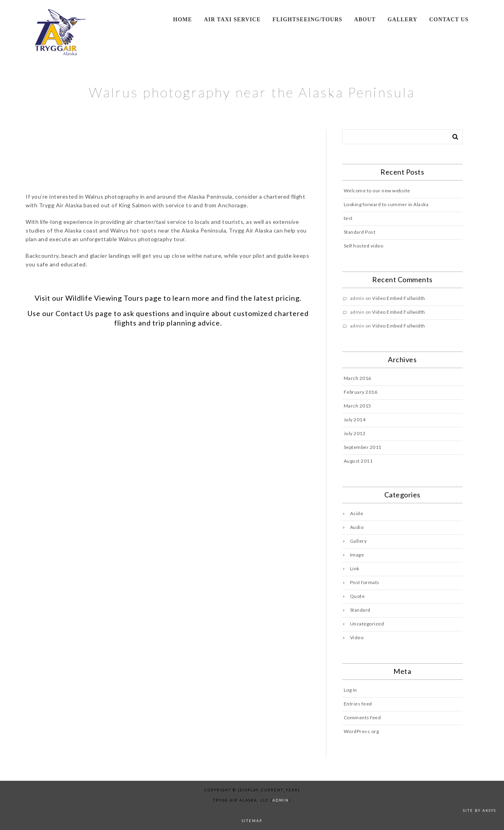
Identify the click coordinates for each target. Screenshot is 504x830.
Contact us (449, 20)
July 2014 (355, 420)
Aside (357, 513)
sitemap (252, 821)
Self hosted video (364, 246)
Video (357, 637)
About (365, 20)
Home (183, 20)
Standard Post (360, 232)
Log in (350, 690)
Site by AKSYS (480, 810)
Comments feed (362, 717)
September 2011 (363, 447)
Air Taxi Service (232, 20)
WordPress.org (361, 731)
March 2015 (358, 406)
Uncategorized (367, 624)
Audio (357, 527)
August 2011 (358, 461)
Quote (358, 596)
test (348, 218)
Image (357, 555)
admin (281, 800)
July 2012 (355, 433)
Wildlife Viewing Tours (104, 298)
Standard (360, 610)
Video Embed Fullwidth (399, 298)
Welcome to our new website (377, 191)
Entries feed (358, 704)
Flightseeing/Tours (307, 20)
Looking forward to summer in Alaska (386, 204)
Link (355, 569)
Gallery (402, 20)
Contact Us (75, 313)
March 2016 (358, 378)
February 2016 (361, 392)
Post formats (365, 582)
